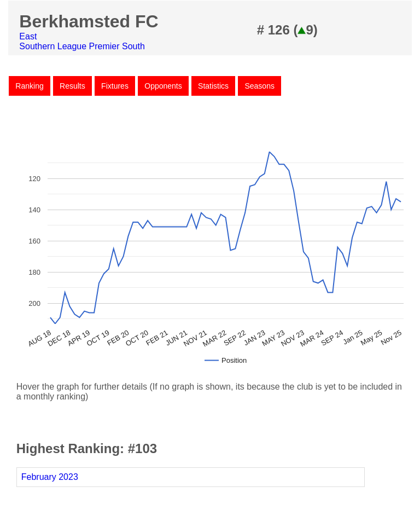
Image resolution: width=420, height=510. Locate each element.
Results (72, 86)
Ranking (29, 86)
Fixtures (115, 86)
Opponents (163, 86)
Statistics (213, 86)
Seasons (259, 86)
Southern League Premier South (82, 46)
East (28, 36)
